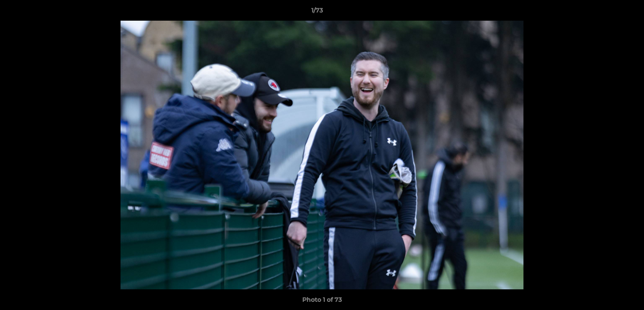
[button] (608, 12)
